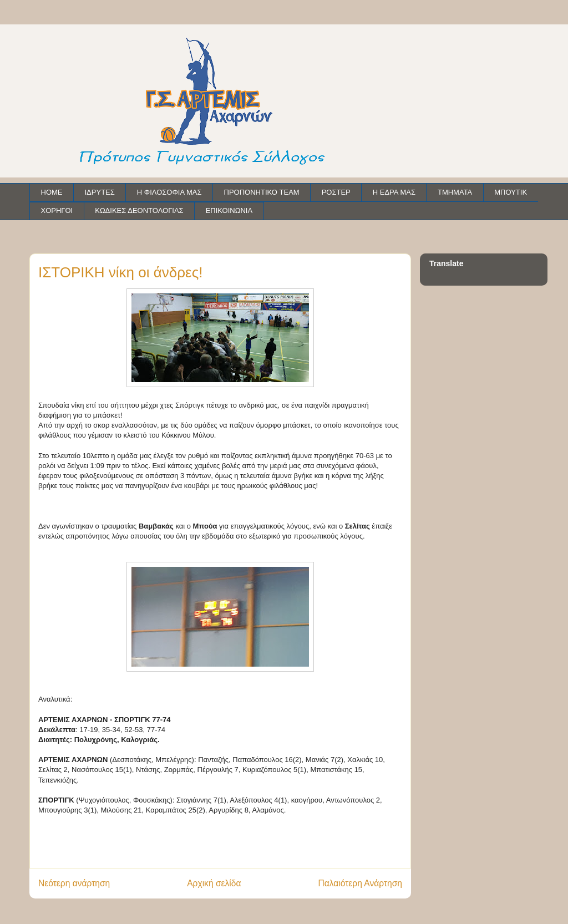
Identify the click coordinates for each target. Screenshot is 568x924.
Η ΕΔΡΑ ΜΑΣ (394, 192)
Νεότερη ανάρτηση (74, 883)
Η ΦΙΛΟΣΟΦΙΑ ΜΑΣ (169, 192)
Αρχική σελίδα (214, 883)
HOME (52, 192)
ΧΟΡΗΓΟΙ (57, 210)
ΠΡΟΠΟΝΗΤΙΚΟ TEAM (262, 192)
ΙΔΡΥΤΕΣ (100, 192)
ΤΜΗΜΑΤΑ (455, 192)
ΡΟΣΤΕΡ (336, 192)
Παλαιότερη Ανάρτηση (360, 883)
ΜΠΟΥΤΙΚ (511, 192)
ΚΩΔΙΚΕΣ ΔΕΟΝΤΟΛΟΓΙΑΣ (139, 210)
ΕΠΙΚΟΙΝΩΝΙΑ (229, 210)
